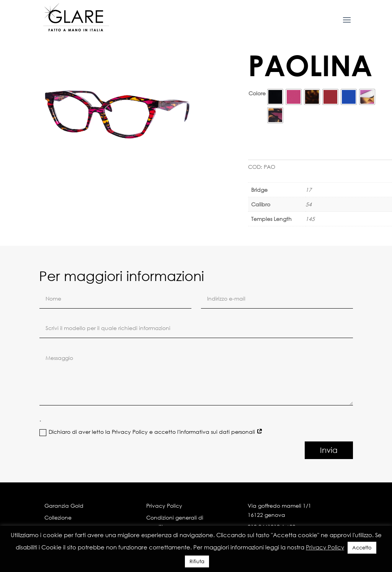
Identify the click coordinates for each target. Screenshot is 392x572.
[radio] (275, 97)
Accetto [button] (362, 548)
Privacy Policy (325, 547)
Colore (257, 93)
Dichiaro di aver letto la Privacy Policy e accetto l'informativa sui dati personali (151, 517)
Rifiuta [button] (197, 561)
